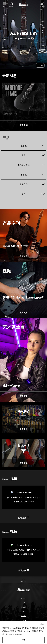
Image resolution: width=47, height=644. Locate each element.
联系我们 (24, 602)
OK (23, 639)
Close (42, 623)
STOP (40, 65)
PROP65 (24, 615)
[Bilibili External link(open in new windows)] (24, 286)
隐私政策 (13, 633)
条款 (24, 606)
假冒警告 (24, 619)
